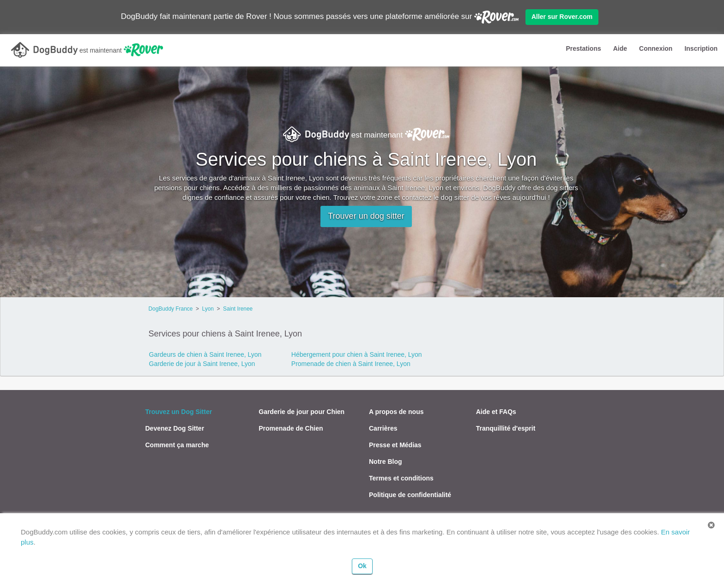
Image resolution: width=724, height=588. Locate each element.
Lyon (208, 309)
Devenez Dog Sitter (175, 428)
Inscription (701, 48)
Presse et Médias (395, 445)
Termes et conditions (401, 478)
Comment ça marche (177, 445)
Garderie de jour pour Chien (302, 412)
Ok (362, 566)
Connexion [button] (656, 48)
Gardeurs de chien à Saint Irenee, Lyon (205, 354)
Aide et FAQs (496, 412)
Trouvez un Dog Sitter (179, 412)
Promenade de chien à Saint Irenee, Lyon (351, 364)
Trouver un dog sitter (366, 216)
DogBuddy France (171, 309)
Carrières (383, 428)
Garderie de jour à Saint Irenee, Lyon (202, 364)
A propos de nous (396, 412)
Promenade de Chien (291, 428)
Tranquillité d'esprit (506, 428)
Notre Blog (386, 462)
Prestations (583, 48)
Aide (620, 48)
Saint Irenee (238, 309)
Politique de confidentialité (410, 495)
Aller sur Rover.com (562, 17)
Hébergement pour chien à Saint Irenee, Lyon (357, 354)
